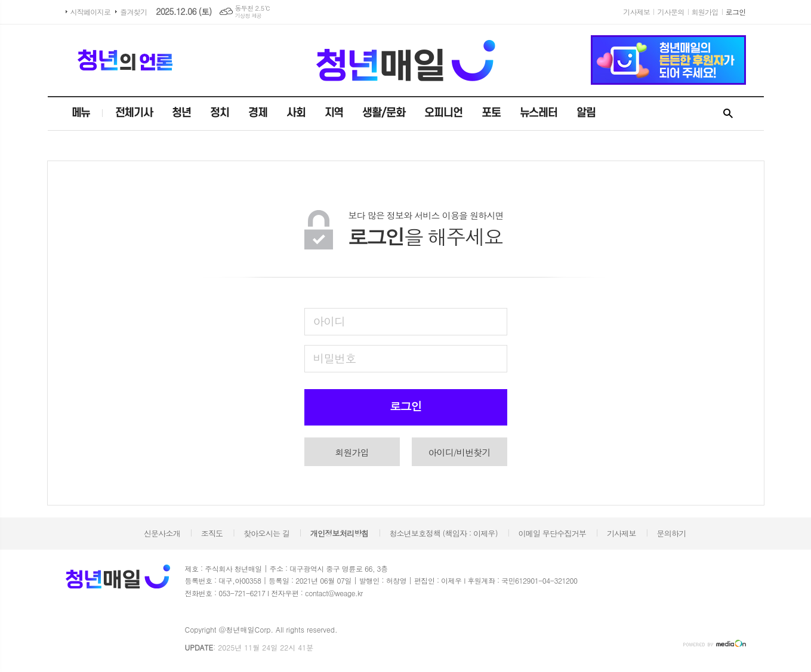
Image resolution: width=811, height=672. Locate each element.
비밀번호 (334, 358)
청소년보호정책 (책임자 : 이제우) (443, 533)
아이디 (329, 321)
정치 (220, 113)
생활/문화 (384, 113)
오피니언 (443, 113)
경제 (258, 113)
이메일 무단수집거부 (553, 533)
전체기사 (134, 113)
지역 (334, 113)
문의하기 (672, 533)
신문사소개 (162, 533)
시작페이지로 (91, 12)
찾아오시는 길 (266, 533)
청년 (181, 113)
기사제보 (636, 12)
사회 (296, 113)
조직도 (212, 533)
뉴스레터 (539, 113)
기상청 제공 (249, 16)
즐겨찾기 (133, 12)
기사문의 (670, 12)
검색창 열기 (728, 114)
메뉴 (81, 113)
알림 (586, 113)
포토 (491, 113)
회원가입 (705, 12)
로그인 (736, 12)
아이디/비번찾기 (459, 452)
